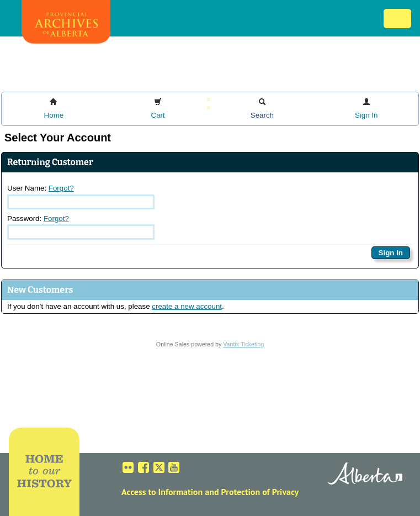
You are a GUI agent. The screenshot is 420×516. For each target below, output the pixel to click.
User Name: (81, 197)
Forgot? (61, 188)
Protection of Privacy (260, 492)
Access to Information (162, 492)
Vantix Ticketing (243, 344)
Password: (81, 227)
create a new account (187, 306)
